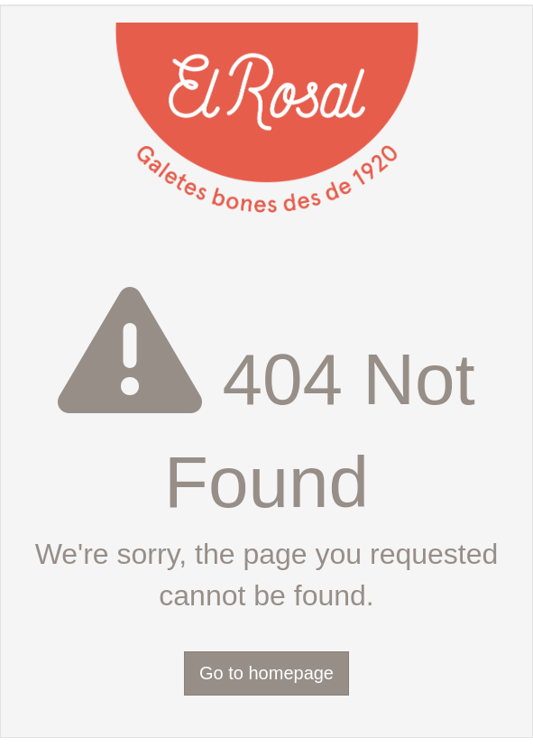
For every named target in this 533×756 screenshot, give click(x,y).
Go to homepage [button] (266, 673)
